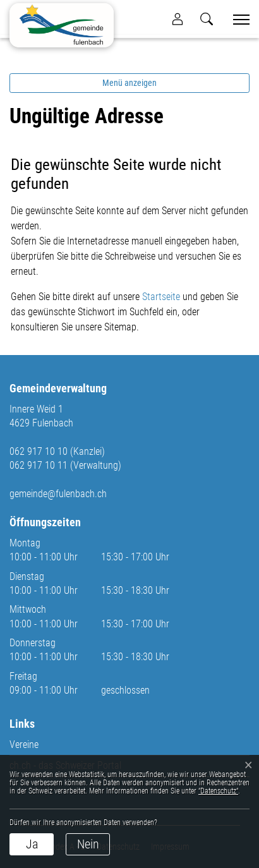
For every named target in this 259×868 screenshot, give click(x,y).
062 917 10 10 (39, 451)
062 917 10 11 (39, 465)
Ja (32, 844)
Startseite (161, 297)
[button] (207, 19)
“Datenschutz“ (218, 791)
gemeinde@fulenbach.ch (58, 494)
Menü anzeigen (129, 83)
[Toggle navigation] (237, 20)
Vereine (24, 744)
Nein (88, 844)
